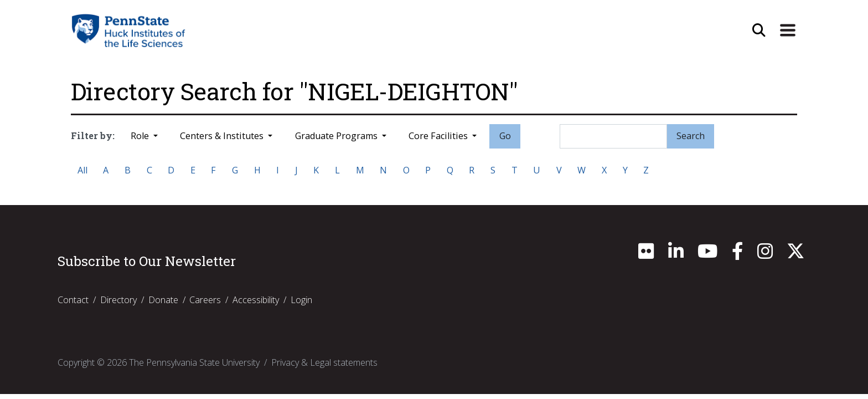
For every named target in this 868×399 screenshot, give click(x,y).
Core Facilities (439, 136)
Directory (118, 300)
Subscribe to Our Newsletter (147, 261)
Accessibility (256, 300)
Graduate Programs (337, 136)
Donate (163, 300)
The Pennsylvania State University (194, 362)
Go (505, 136)
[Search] (613, 136)
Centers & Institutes (223, 136)
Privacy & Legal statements (324, 362)
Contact (73, 300)
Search (691, 136)
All (82, 170)
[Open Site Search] (759, 30)
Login (301, 300)
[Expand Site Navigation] (788, 30)
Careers (205, 300)
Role (141, 136)
